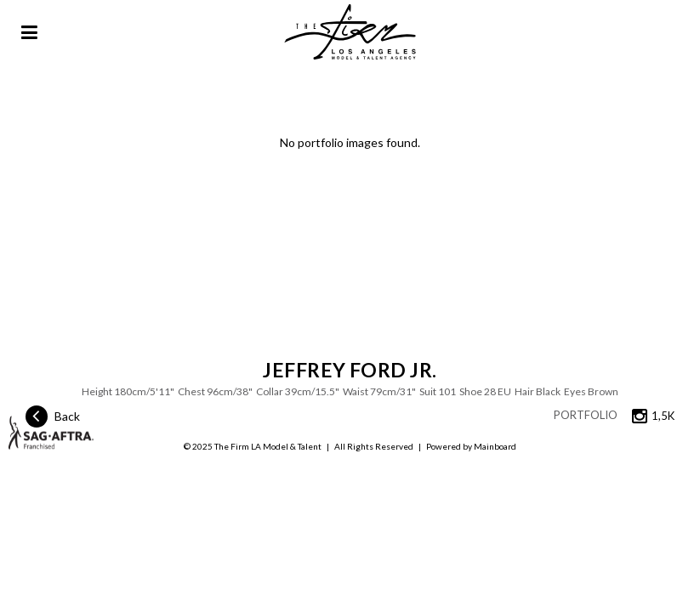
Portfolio (586, 415)
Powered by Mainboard (471, 446)
